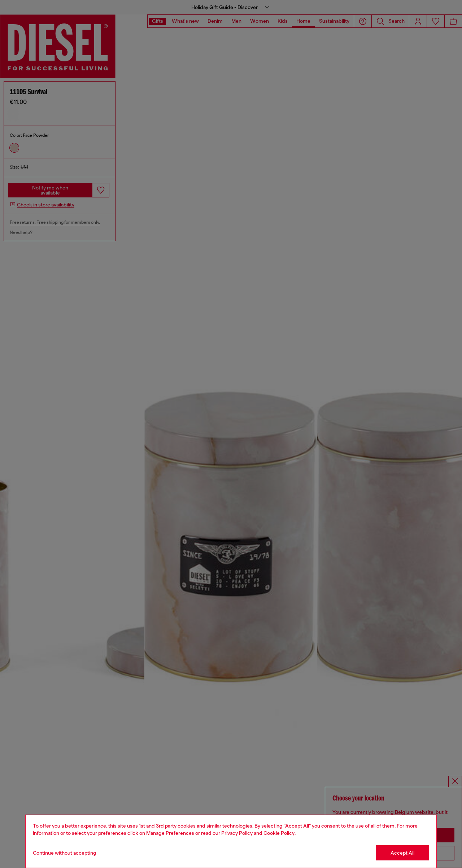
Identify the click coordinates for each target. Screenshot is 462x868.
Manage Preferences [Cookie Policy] (170, 833)
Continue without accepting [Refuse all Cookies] (65, 853)
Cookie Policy (279, 833)
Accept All (402, 853)
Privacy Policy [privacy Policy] (237, 833)
